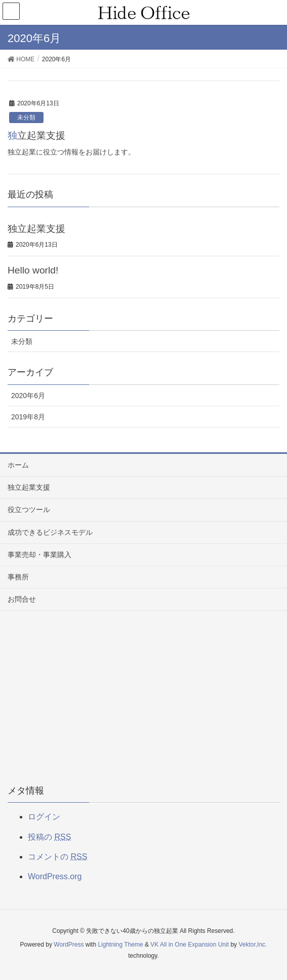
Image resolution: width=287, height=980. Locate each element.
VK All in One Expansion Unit (190, 945)
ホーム (18, 465)
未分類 (26, 117)
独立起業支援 (36, 135)
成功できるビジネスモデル (50, 532)
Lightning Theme (120, 945)
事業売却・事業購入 (39, 555)
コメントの (57, 857)
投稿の (49, 837)
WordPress (69, 945)
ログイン (44, 817)
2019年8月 (28, 417)
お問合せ (22, 599)
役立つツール (29, 509)
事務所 (18, 577)
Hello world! (33, 270)
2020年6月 (28, 396)
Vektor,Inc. (253, 945)
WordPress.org (55, 876)
